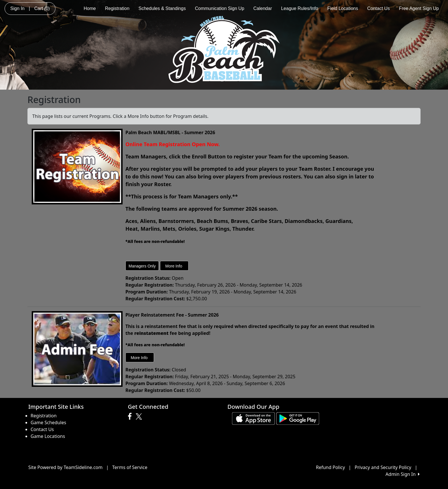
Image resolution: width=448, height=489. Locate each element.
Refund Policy (331, 467)
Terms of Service (130, 467)
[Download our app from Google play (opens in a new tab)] (298, 418)
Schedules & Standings (162, 8)
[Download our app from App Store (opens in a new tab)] (253, 418)
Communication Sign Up (220, 8)
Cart (42, 8)
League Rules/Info (300, 8)
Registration (117, 8)
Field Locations (343, 8)
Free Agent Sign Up (419, 8)
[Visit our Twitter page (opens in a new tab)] (140, 416)
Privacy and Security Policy (383, 467)
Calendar (263, 8)
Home (90, 8)
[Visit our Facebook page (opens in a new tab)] (131, 416)
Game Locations (48, 436)
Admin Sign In (403, 474)
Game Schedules (48, 422)
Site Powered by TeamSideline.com (65, 467)
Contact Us (378, 8)
